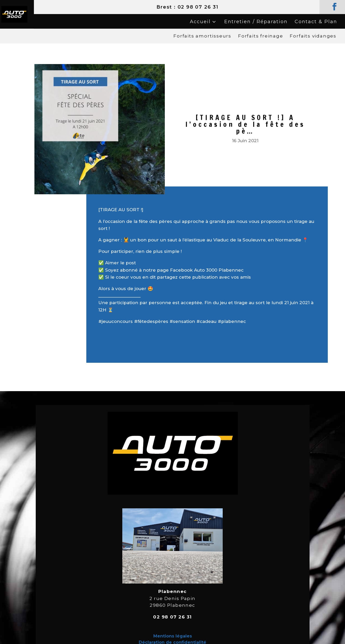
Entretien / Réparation (256, 22)
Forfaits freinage (261, 36)
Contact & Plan (316, 22)
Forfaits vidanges (313, 36)
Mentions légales (173, 636)
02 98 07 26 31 (198, 7)
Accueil (200, 22)
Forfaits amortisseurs (202, 36)
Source (106, 347)
